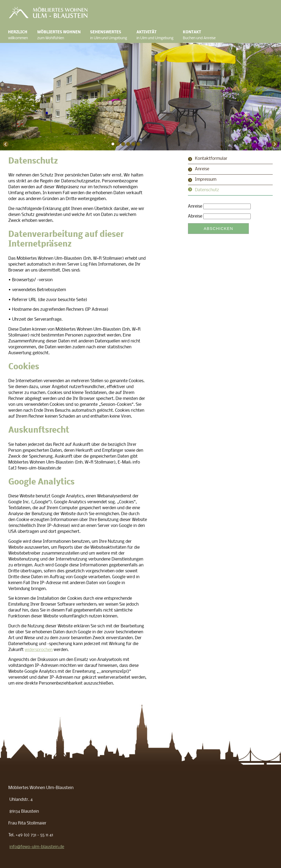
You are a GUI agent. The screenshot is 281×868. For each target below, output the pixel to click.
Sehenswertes (113, 36)
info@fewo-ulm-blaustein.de (37, 847)
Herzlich (22, 36)
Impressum (206, 180)
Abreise (195, 216)
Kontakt (203, 36)
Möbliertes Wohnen (63, 36)
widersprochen (39, 650)
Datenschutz (207, 190)
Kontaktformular (211, 159)
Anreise (202, 169)
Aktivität (159, 36)
